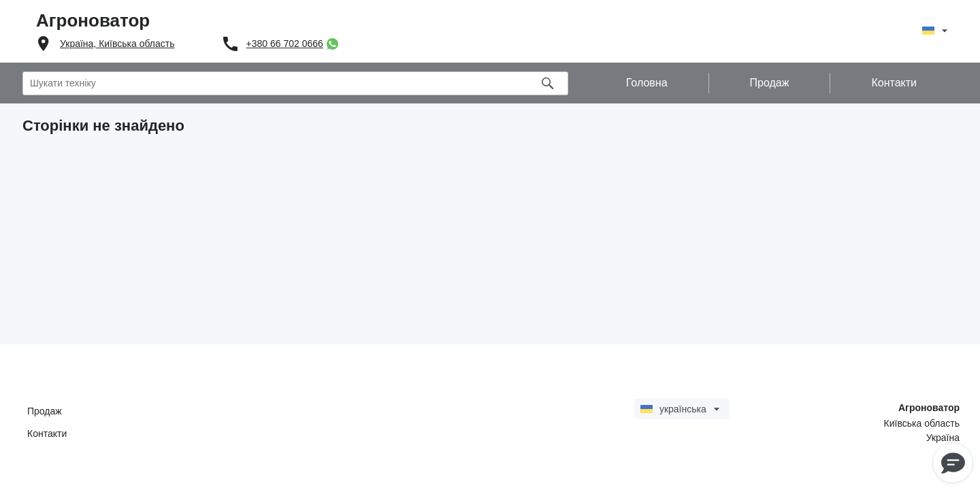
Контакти (47, 434)
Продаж (45, 411)
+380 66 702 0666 (285, 44)
